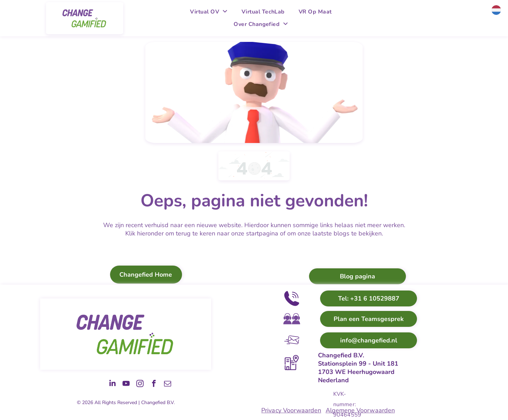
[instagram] (129, 384)
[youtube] (110, 384)
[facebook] (147, 384)
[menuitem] (209, 12)
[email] (165, 384)
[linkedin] (92, 384)
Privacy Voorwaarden (291, 410)
